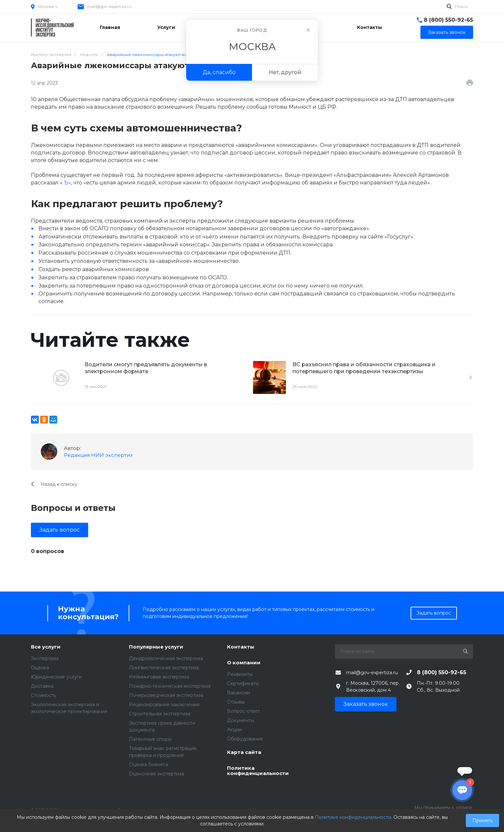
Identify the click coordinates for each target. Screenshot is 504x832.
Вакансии (239, 693)
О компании (244, 663)
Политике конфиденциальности (353, 817)
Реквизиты (240, 674)
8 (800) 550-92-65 (448, 20)
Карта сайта (244, 752)
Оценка (40, 668)
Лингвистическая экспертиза (164, 668)
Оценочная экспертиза (156, 774)
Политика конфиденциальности (258, 771)
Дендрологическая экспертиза (166, 658)
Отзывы (236, 702)
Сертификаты (243, 683)
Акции (234, 730)
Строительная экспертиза (160, 714)
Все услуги (46, 647)
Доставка (42, 686)
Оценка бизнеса (149, 764)
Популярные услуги (156, 647)
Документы (240, 720)
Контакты (241, 647)
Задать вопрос (60, 530)
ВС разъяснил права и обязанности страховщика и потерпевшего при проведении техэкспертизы (364, 368)
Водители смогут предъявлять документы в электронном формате (146, 368)
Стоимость (43, 695)
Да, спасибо (219, 72)
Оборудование (245, 739)
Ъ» (67, 183)
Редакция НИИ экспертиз (98, 455)
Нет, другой (285, 72)
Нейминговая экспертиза (159, 677)
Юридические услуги (56, 677)
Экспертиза (45, 658)
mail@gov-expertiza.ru (109, 6)
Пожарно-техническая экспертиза (170, 686)
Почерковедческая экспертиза (166, 695)
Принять (482, 820)
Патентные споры (150, 739)
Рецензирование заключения (164, 705)
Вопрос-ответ (243, 711)
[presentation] (470, 377)
